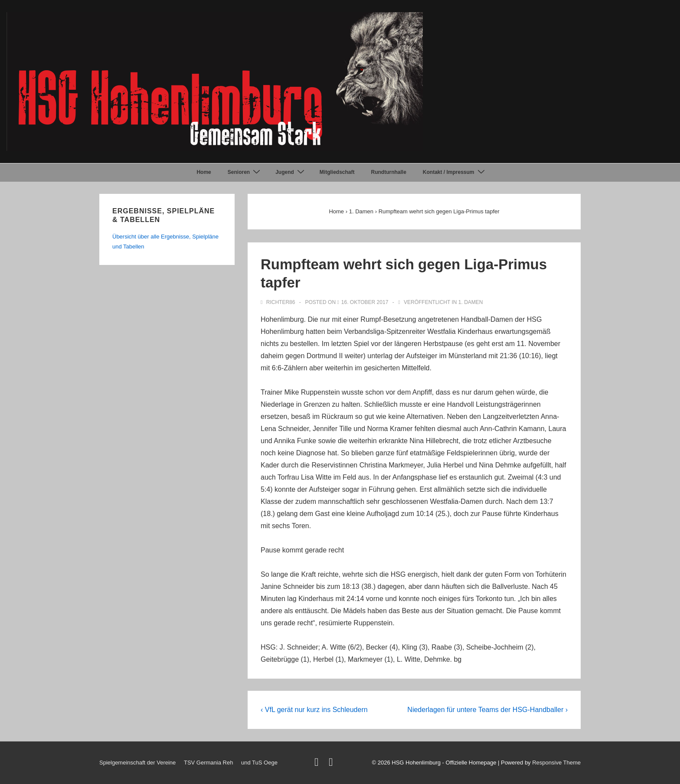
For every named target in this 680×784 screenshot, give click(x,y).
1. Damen (471, 302)
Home (204, 172)
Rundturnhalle (389, 172)
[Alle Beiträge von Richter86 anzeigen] (279, 302)
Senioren (245, 172)
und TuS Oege (259, 763)
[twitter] (318, 764)
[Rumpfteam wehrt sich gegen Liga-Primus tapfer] (365, 302)
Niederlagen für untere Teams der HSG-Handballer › (487, 710)
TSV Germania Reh (208, 763)
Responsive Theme (556, 763)
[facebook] (332, 764)
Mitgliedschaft (337, 172)
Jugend (291, 172)
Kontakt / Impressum (455, 172)
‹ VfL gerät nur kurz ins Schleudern (314, 710)
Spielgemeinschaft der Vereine (137, 763)
